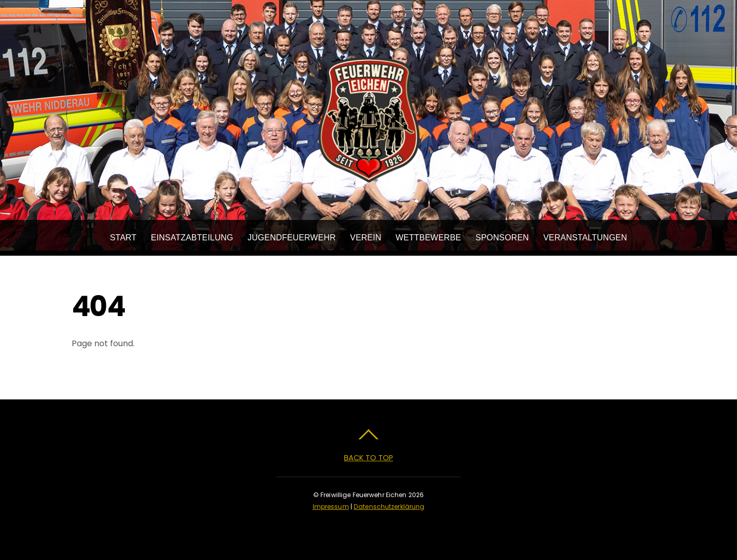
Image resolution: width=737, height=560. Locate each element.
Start (123, 238)
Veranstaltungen (585, 238)
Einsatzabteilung (192, 238)
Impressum (331, 507)
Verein (366, 238)
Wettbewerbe (428, 238)
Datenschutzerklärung (389, 507)
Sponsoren (502, 238)
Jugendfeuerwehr (292, 238)
